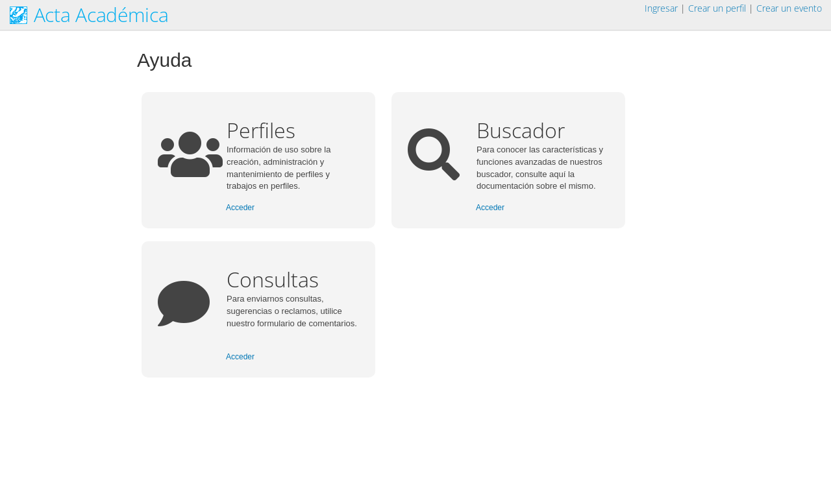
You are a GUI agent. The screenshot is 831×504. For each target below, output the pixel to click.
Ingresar (661, 8)
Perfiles (261, 130)
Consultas (273, 279)
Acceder (240, 208)
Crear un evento (789, 8)
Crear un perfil (717, 8)
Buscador (521, 130)
